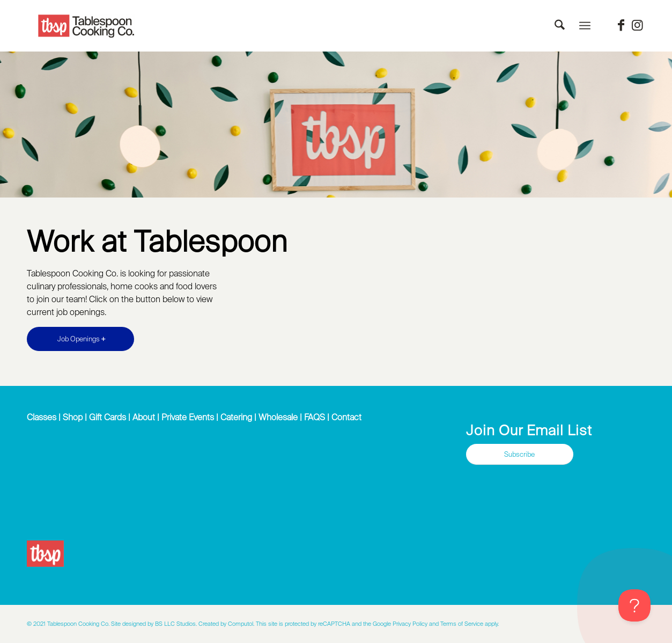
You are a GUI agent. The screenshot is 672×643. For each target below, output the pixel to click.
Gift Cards (108, 417)
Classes (42, 417)
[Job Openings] (80, 339)
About (144, 417)
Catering (236, 417)
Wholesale (278, 417)
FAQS (315, 417)
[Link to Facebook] (621, 25)
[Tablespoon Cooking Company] (86, 26)
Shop (73, 417)
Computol (241, 624)
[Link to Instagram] (637, 25)
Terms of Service (462, 624)
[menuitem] (560, 26)
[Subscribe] (520, 454)
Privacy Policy (410, 624)
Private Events (188, 417)
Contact (346, 417)
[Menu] (585, 26)
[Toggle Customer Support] (634, 605)
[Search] (560, 26)
